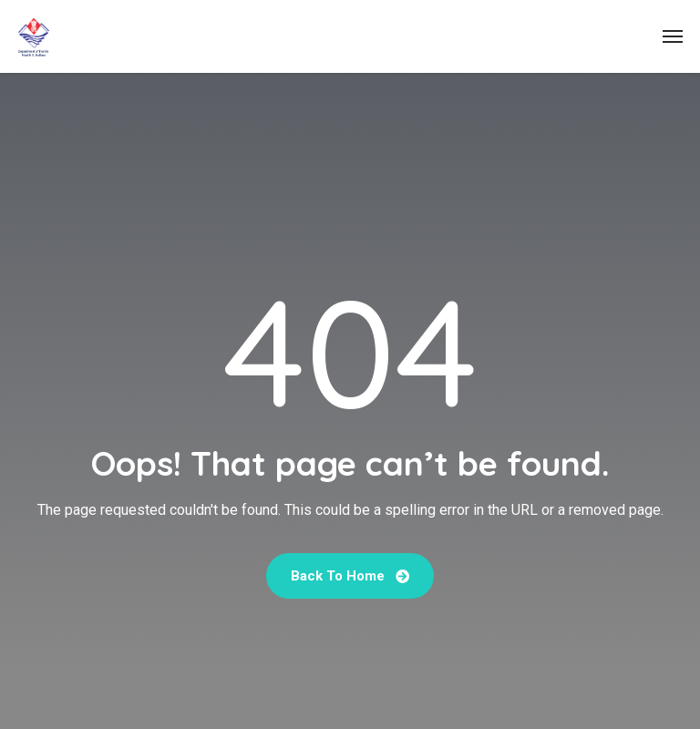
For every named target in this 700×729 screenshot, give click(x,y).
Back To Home (350, 576)
